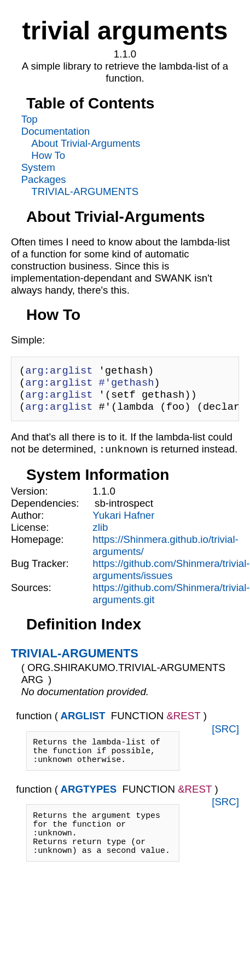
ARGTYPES (89, 803)
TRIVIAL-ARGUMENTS (85, 191)
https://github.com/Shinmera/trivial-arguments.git (171, 601)
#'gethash (127, 385)
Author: (27, 523)
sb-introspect (124, 511)
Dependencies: (45, 511)
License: (30, 535)
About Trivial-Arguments (86, 143)
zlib (100, 535)
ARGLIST (83, 723)
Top (30, 119)
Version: (29, 499)
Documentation (56, 131)
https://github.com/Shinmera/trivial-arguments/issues (171, 577)
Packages (44, 179)
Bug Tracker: (40, 571)
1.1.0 (104, 499)
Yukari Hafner (123, 523)
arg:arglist (59, 372)
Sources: (31, 595)
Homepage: (37, 547)
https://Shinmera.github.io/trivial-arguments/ (165, 553)
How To (48, 155)
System (38, 167)
